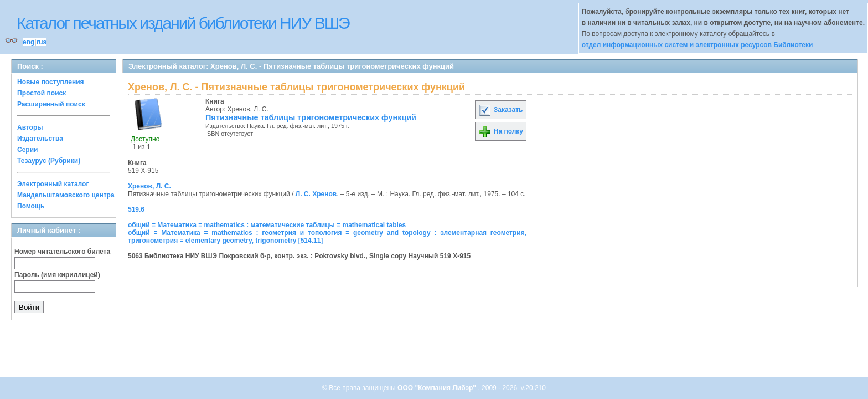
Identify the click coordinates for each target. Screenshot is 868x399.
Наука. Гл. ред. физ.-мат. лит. (287, 126)
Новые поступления (51, 82)
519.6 (136, 209)
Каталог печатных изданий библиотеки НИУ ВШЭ (183, 23)
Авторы (30, 127)
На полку (501, 131)
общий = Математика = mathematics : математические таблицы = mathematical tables (267, 225)
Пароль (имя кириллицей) (57, 275)
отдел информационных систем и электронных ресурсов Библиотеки (697, 45)
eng (29, 42)
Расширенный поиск (51, 104)
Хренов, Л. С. (248, 109)
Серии (27, 150)
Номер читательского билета (62, 252)
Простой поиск (42, 93)
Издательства (40, 139)
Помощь (31, 206)
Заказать (500, 110)
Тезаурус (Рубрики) (49, 161)
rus (41, 42)
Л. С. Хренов (316, 194)
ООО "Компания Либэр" (438, 388)
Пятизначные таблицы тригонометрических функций (311, 117)
